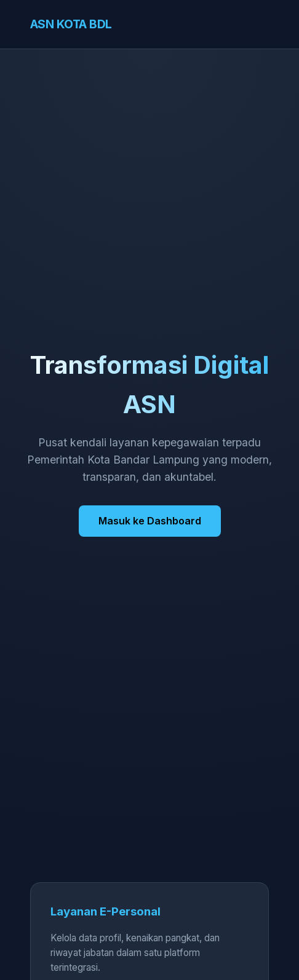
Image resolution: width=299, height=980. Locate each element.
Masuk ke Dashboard (150, 521)
